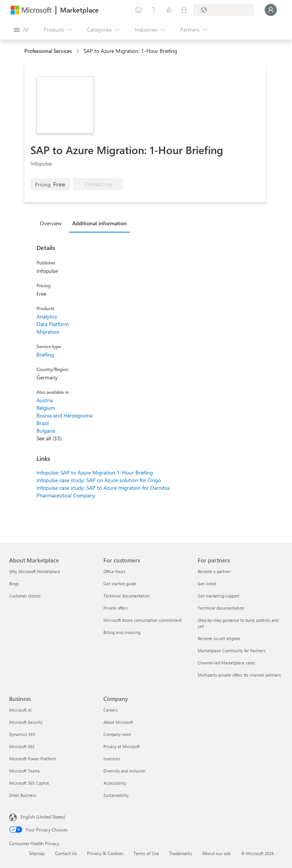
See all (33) (49, 438)
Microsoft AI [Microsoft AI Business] (20, 710)
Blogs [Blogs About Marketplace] (14, 584)
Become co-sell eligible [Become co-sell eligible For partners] (219, 638)
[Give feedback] (138, 10)
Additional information (99, 223)
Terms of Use (146, 853)
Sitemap (37, 853)
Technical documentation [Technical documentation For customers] (127, 596)
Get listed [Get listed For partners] (207, 584)
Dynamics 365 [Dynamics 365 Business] (22, 734)
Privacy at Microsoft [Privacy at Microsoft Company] (122, 746)
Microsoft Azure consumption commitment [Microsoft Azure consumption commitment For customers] (143, 620)
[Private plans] (184, 10)
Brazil (43, 423)
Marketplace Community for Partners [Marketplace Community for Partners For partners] (232, 651)
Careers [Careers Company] (111, 710)
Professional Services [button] (48, 51)
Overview (51, 223)
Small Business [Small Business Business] (23, 795)
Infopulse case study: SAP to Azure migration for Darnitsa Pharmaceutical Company (103, 491)
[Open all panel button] (21, 30)
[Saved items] (169, 10)
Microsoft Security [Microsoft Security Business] (26, 722)
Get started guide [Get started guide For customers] (120, 584)
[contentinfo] (79, 51)
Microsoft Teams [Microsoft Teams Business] (25, 771)
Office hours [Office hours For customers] (114, 571)
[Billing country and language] (224, 10)
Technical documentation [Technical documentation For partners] (221, 608)
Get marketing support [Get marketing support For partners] (219, 596)
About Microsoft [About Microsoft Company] (118, 722)
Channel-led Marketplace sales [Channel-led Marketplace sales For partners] (226, 663)
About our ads (217, 853)
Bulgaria (46, 431)
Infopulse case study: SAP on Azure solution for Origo (99, 480)
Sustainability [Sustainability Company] (116, 795)
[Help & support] (154, 10)
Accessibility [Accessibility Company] (115, 783)
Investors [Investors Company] (112, 759)
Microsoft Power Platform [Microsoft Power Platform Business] (33, 759)
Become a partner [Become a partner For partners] (214, 571)
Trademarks (181, 853)
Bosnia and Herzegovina (64, 415)
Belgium (46, 408)
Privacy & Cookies (105, 853)
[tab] (53, 223)
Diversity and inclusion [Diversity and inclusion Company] (124, 771)
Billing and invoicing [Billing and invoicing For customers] (122, 632)
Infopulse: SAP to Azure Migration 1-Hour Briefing (95, 472)
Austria (45, 400)
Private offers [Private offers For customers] (116, 608)
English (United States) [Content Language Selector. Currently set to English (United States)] (43, 817)
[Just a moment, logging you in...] (271, 10)
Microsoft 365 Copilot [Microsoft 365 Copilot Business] (29, 783)
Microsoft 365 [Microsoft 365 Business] (22, 746)
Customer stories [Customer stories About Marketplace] (25, 596)
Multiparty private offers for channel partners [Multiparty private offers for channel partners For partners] (239, 675)
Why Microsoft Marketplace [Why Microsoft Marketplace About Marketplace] (35, 571)
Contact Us (66, 853)
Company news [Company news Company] (117, 734)
